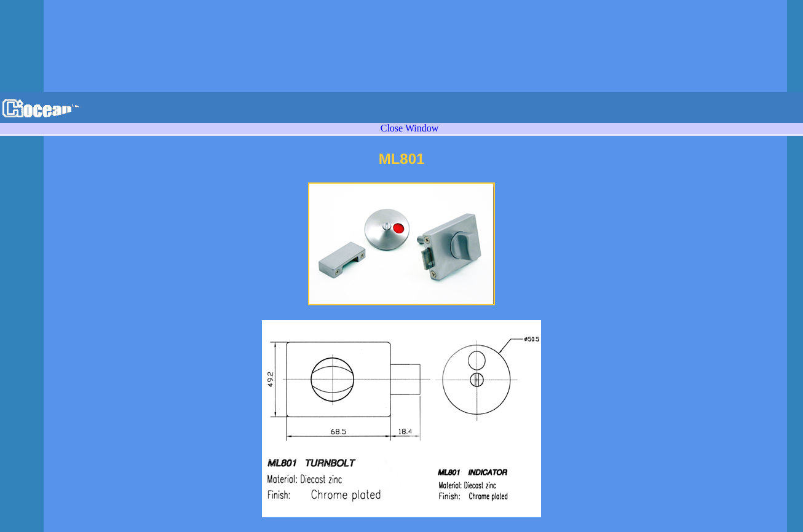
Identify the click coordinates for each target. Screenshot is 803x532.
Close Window (410, 128)
